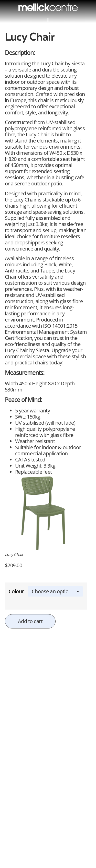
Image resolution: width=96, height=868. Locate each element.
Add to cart (30, 621)
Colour (16, 591)
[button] (48, 20)
